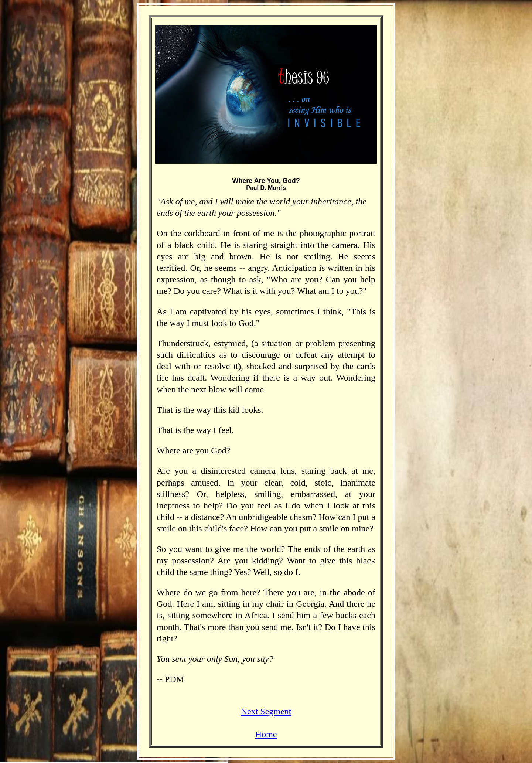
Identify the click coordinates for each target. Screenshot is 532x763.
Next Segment (266, 711)
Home (266, 734)
